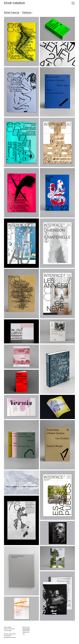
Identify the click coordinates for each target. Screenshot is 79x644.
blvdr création (14, 3)
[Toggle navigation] (73, 3)
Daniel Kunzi (26, 632)
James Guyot (26, 631)
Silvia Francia (26, 629)
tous (24, 634)
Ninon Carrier (26, 627)
